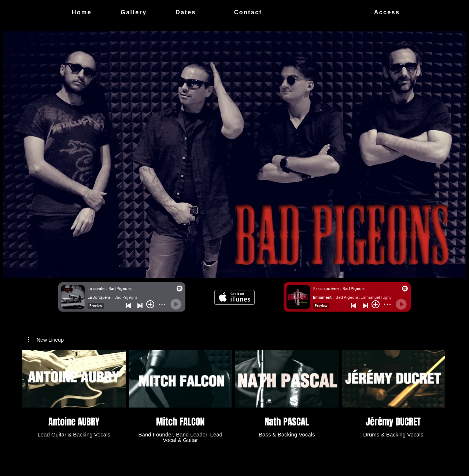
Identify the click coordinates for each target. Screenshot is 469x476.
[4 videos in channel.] (234, 396)
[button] (46, 340)
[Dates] (186, 12)
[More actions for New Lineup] (46, 340)
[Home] (82, 12)
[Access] (387, 12)
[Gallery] (134, 12)
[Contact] (248, 12)
